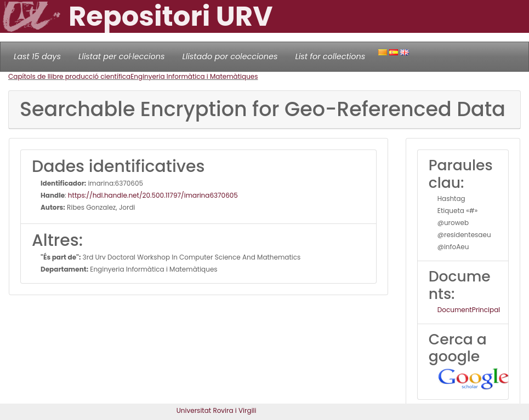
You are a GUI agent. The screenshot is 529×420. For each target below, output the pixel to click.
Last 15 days (37, 56)
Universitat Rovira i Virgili (217, 410)
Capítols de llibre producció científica (69, 76)
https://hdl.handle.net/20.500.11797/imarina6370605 (153, 195)
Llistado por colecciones (230, 56)
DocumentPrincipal (469, 310)
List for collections (330, 56)
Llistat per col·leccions (122, 56)
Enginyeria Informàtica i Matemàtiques (194, 76)
